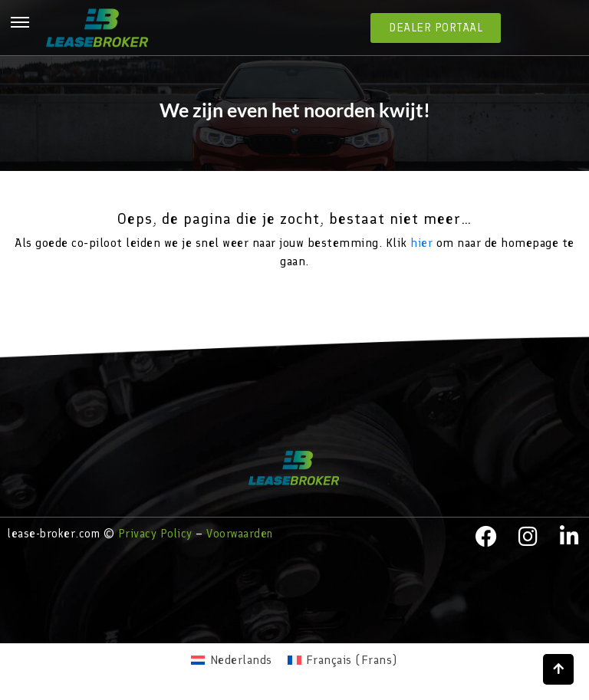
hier (421, 243)
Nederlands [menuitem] (241, 660)
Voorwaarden (240, 534)
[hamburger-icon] (20, 25)
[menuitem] (231, 660)
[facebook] (486, 537)
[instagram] (528, 537)
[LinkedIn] (570, 537)
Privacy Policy (155, 534)
